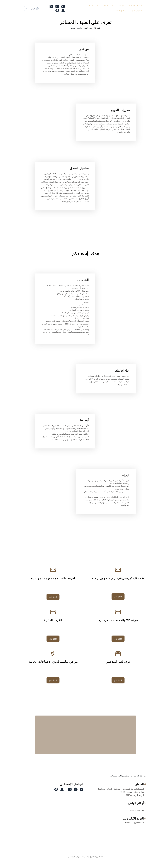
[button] (78, 6)
